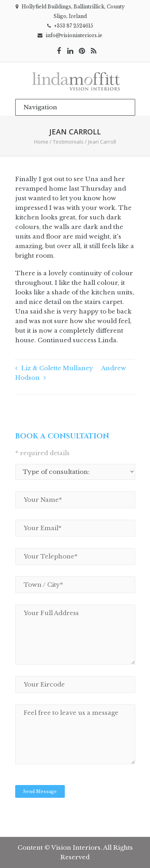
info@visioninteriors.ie (74, 35)
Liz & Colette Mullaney (57, 368)
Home (41, 142)
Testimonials (68, 142)
